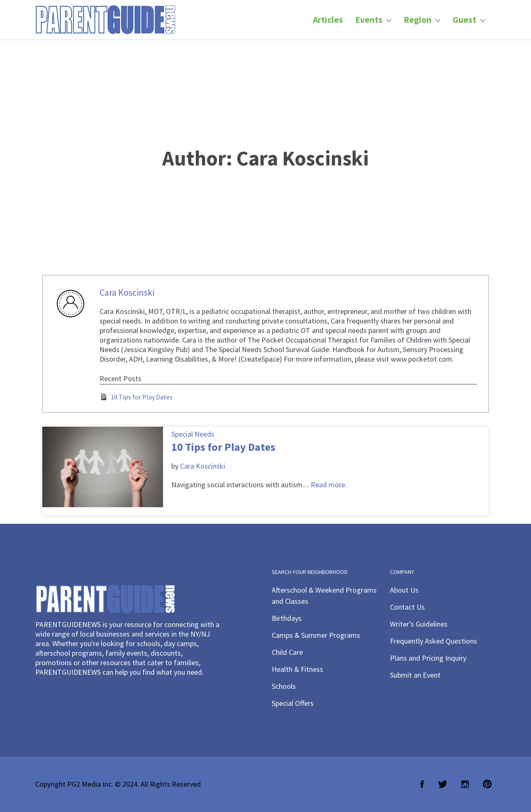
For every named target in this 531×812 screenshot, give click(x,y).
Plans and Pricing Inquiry (428, 658)
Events (369, 20)
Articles (328, 20)
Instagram (465, 784)
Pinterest (487, 784)
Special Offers (293, 703)
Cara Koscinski (127, 292)
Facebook (422, 784)
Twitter (443, 784)
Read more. (329, 485)
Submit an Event (415, 675)
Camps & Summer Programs (316, 635)
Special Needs (193, 434)
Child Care (287, 652)
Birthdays (287, 618)
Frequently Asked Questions (434, 641)
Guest (464, 20)
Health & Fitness (297, 669)
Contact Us (407, 607)
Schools (284, 686)
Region (418, 20)
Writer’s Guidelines (419, 624)
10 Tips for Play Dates (142, 397)
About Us (404, 590)
